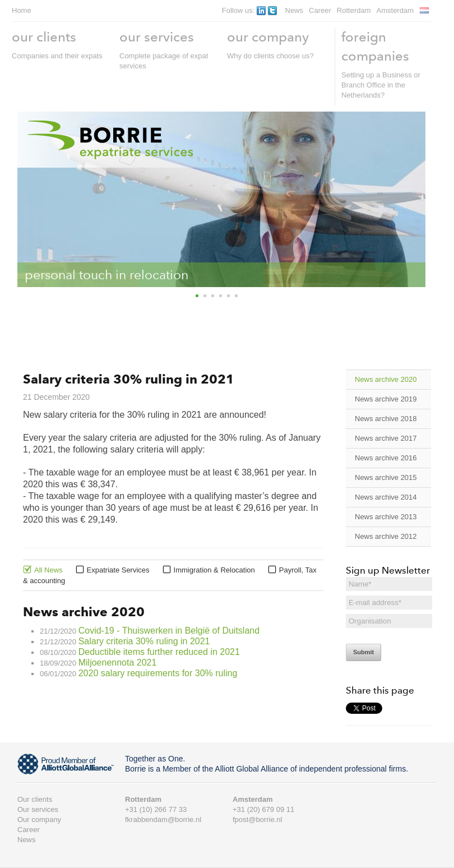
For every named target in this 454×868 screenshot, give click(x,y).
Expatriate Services (118, 570)
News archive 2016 (386, 458)
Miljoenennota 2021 (118, 662)
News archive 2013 (386, 517)
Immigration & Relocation (214, 570)
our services (157, 37)
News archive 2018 (386, 419)
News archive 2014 (386, 497)
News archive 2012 (386, 536)
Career (320, 10)
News (295, 10)
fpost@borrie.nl (257, 819)
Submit (363, 652)
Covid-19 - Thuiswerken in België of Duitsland (169, 631)
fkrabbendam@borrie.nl (163, 819)
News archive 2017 (386, 438)
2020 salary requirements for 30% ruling (158, 673)
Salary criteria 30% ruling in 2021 (144, 641)
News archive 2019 (386, 399)
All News (48, 570)
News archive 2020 (386, 379)
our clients (44, 37)
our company (268, 37)
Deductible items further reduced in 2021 (159, 652)
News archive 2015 (386, 477)
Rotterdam (354, 10)
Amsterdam (395, 10)
